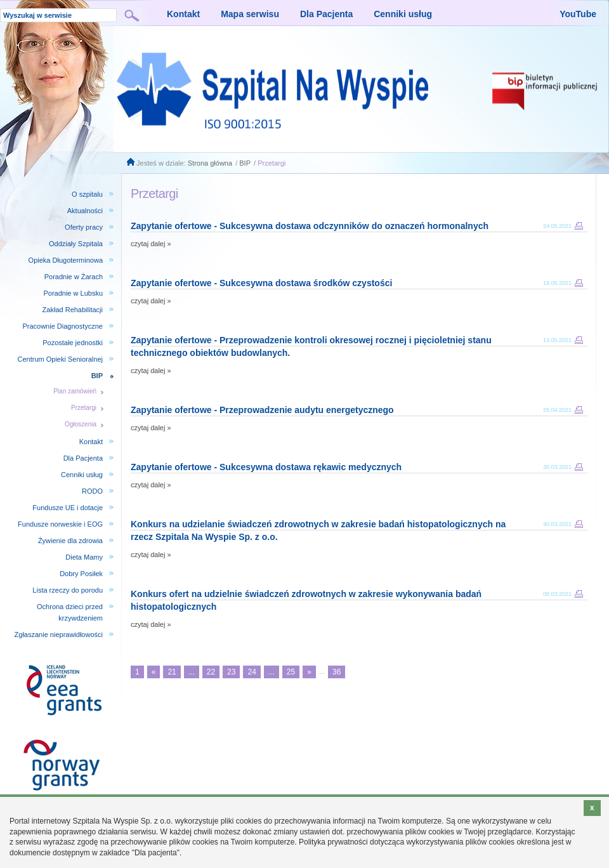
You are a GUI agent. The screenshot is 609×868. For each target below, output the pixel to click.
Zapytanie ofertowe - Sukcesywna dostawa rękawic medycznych (266, 467)
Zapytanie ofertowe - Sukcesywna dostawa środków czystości (261, 283)
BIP (245, 163)
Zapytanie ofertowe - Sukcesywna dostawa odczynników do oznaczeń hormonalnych (310, 226)
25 (291, 672)
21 (172, 672)
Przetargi (272, 163)
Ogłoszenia (81, 424)
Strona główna (210, 163)
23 (231, 672)
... (192, 672)
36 (337, 672)
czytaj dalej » (151, 244)
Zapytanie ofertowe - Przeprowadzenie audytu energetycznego (262, 410)
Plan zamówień (75, 391)
